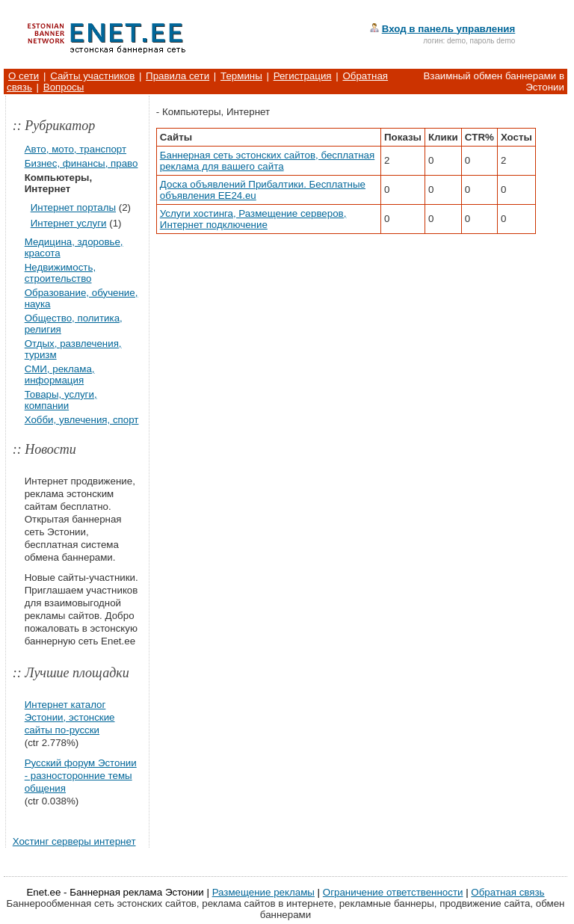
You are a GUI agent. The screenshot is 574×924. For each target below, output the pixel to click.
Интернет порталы (73, 207)
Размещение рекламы (263, 892)
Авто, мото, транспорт (75, 149)
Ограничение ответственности (393, 892)
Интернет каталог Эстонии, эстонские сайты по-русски (70, 717)
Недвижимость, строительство (60, 273)
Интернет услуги (69, 223)
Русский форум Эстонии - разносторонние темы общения (81, 776)
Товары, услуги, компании (61, 400)
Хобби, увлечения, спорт (82, 420)
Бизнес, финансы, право (81, 163)
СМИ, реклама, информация (60, 375)
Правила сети (178, 76)
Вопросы (64, 87)
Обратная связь (507, 892)
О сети (24, 76)
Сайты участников (92, 76)
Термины (241, 76)
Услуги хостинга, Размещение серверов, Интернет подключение (253, 219)
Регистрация (303, 76)
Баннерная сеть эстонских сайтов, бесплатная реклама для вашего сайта (267, 161)
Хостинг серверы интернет (74, 841)
